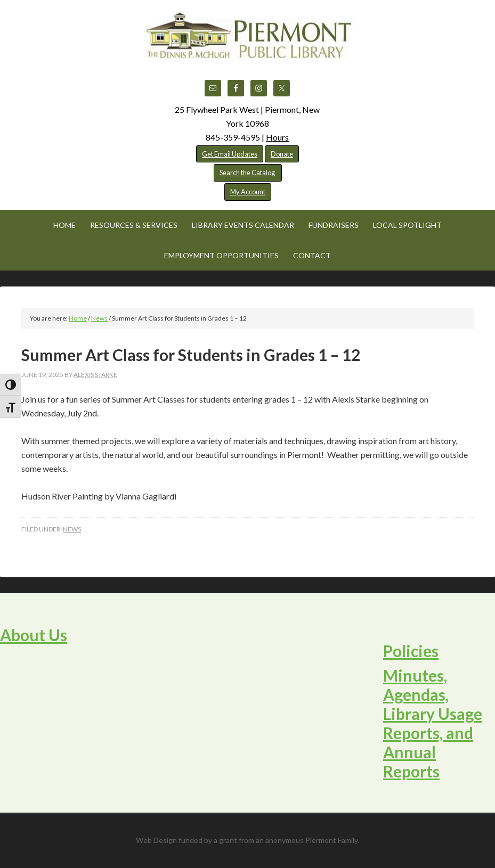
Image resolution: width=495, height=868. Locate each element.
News (72, 529)
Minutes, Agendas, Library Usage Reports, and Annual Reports (433, 723)
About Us (34, 635)
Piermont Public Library (248, 37)
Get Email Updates (230, 154)
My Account (248, 192)
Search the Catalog (248, 173)
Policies (411, 651)
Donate (282, 154)
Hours (277, 137)
